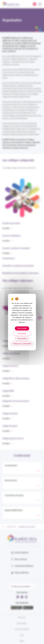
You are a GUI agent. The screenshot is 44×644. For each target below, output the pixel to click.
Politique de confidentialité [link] (22, 344)
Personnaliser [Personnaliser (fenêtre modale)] (22, 339)
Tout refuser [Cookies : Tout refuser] (22, 333)
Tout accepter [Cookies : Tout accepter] (22, 328)
